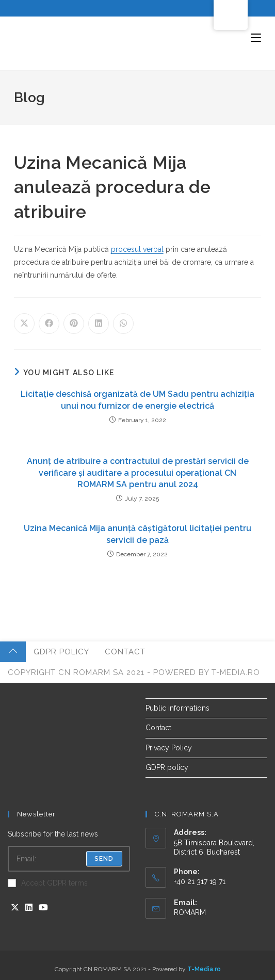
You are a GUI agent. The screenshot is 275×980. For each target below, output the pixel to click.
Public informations (177, 708)
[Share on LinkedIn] (99, 324)
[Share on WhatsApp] (123, 324)
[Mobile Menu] (256, 38)
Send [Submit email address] (104, 859)
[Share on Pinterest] (74, 324)
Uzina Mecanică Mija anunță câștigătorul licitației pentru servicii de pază (137, 534)
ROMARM (190, 912)
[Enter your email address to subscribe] (69, 859)
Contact (125, 652)
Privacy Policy (169, 748)
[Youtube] (43, 908)
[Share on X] (24, 324)
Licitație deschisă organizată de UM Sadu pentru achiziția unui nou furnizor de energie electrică (137, 400)
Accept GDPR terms (48, 883)
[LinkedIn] (29, 908)
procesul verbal (137, 249)
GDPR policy (61, 652)
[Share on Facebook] (49, 324)
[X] (15, 908)
